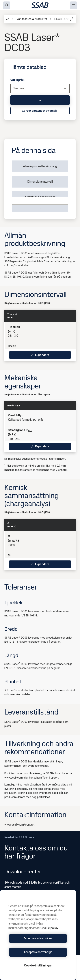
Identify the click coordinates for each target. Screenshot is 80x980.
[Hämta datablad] (40, 100)
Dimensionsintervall (40, 182)
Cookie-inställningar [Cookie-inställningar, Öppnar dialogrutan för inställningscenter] (38, 965)
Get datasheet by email (39, 111)
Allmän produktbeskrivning (40, 166)
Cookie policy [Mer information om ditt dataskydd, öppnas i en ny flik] (50, 928)
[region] (38, 935)
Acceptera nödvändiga (38, 952)
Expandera (40, 355)
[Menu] (73, 5)
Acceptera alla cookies (38, 938)
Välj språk (17, 80)
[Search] (7, 5)
